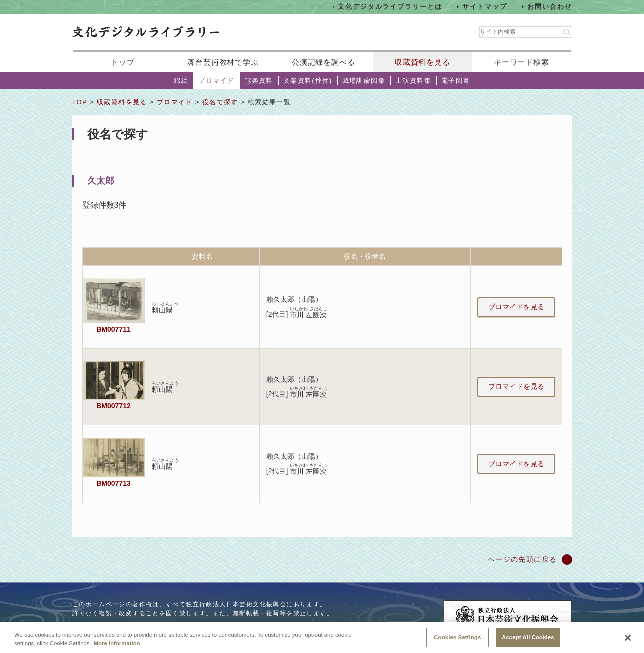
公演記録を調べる (324, 62)
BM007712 (113, 406)
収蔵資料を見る (423, 62)
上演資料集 (413, 80)
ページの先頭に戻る (523, 559)
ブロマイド (216, 80)
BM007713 (113, 483)
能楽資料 (259, 80)
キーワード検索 (522, 62)
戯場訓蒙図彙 (364, 80)
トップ (123, 62)
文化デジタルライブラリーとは (390, 6)
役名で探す (220, 102)
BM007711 (113, 329)
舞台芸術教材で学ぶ (223, 62)
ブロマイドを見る (516, 307)
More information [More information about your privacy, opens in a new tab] (117, 649)
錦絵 (181, 80)
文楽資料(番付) (308, 80)
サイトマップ (485, 6)
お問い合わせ (550, 6)
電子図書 (456, 80)
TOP (80, 102)
